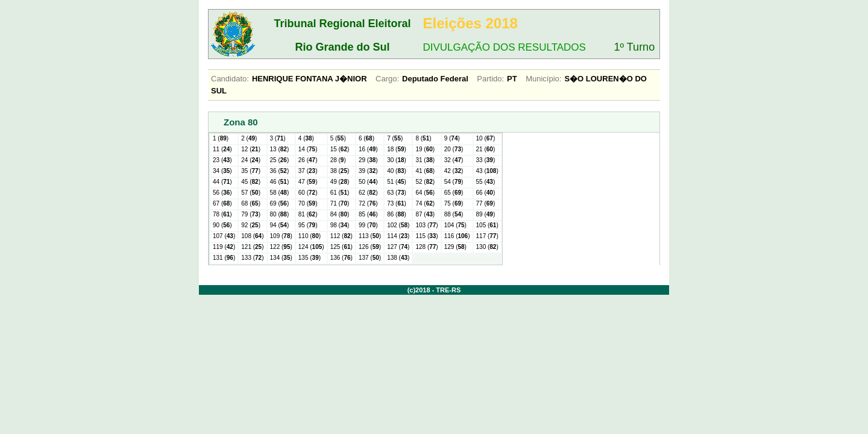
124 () (311, 247)
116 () (457, 236)
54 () (454, 182)
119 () (224, 247)
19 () (425, 149)
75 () (454, 203)
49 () (340, 182)
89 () (486, 214)
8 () (423, 138)
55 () (486, 182)
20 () (454, 149)
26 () (308, 160)
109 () (281, 236)
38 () (340, 171)
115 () (426, 236)
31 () (425, 160)
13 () (280, 149)
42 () (454, 171)
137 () (370, 258)
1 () (221, 138)
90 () (222, 225)
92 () (251, 225)
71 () (340, 203)
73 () (397, 203)
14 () (308, 149)
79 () (251, 214)
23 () (222, 160)
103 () (426, 225)
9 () (452, 138)
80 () (280, 214)
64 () (425, 193)
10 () (486, 138)
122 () (281, 247)
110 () (310, 236)
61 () (340, 193)
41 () (425, 171)
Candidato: (230, 79)
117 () (487, 236)
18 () (397, 149)
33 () (486, 160)
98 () (340, 225)
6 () (366, 138)
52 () (425, 182)
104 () (455, 225)
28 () (338, 160)
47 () (308, 182)
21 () (486, 149)
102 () (398, 225)
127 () (398, 247)
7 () (395, 138)
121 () (252, 247)
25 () (280, 160)
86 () (397, 214)
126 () (370, 247)
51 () (397, 182)
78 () (222, 214)
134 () (281, 258)
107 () (224, 236)
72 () (368, 203)
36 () (280, 171)
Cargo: (387, 79)
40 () (397, 171)
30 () (397, 160)
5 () (338, 138)
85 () (368, 214)
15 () (340, 149)
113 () (370, 236)
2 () (249, 138)
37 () (308, 171)
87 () (425, 214)
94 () (280, 225)
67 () (222, 203)
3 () (278, 138)
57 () (251, 193)
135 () (310, 258)
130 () (487, 247)
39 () (368, 171)
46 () (280, 182)
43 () (487, 171)
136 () (341, 258)
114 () (398, 236)
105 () (487, 225)
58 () (280, 193)
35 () (251, 171)
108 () (252, 236)
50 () (368, 182)
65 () (454, 193)
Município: (543, 79)
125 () (341, 247)
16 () (368, 149)
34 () (222, 171)
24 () (251, 160)
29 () (368, 160)
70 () (308, 203)
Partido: (490, 79)
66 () (486, 193)
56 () (222, 193)
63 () (397, 193)
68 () (251, 203)
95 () (308, 225)
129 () (455, 247)
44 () (222, 182)
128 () (426, 247)
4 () (306, 138)
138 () (398, 258)
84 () (340, 214)
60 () (308, 193)
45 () (251, 182)
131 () (224, 258)
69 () (280, 203)
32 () (454, 160)
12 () (251, 149)
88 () (454, 214)
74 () (425, 203)
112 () (341, 236)
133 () (252, 258)
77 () (486, 203)
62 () (368, 193)
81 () (308, 214)
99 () (368, 225)
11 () (222, 149)
